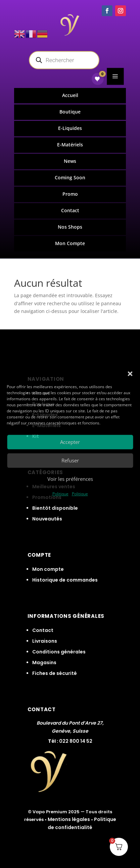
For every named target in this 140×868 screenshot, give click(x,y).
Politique (60, 494)
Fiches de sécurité (55, 673)
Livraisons (45, 641)
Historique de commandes (65, 580)
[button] (130, 374)
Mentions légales (69, 819)
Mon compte (48, 569)
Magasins (44, 663)
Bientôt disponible (55, 508)
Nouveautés (47, 519)
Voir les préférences (70, 479)
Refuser (70, 460)
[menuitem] (70, 96)
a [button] (115, 76)
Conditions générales (59, 652)
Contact (43, 630)
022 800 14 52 (76, 741)
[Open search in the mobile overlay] (64, 60)
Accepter (70, 442)
